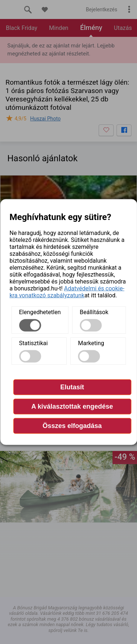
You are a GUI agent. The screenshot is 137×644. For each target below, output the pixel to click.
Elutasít (72, 387)
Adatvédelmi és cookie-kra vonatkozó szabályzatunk (67, 292)
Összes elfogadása (72, 426)
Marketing (91, 343)
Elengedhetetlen (40, 312)
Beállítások (94, 312)
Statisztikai (33, 343)
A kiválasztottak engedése (72, 406)
